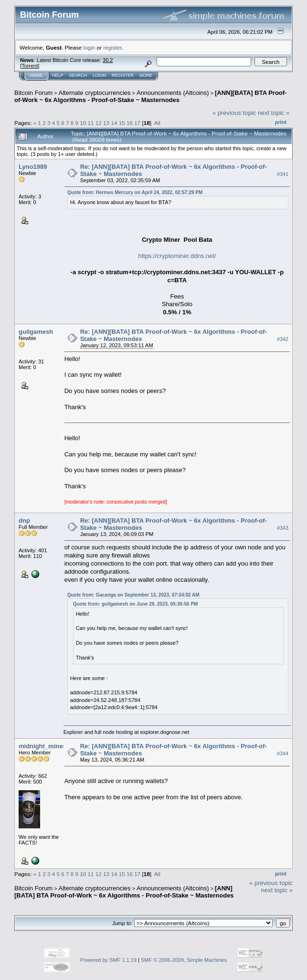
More (146, 75)
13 (106, 123)
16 (130, 123)
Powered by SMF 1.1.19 (108, 960)
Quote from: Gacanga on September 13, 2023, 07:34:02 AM (133, 595)
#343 (283, 528)
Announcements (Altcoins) (173, 93)
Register (123, 75)
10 (83, 123)
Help (58, 75)
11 (91, 123)
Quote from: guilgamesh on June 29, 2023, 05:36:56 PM (136, 604)
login (90, 47)
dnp (24, 521)
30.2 (108, 60)
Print (281, 122)
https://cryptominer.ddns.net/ (177, 256)
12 (99, 123)
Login (99, 75)
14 (114, 123)
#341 (283, 174)
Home (36, 75)
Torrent (30, 66)
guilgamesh (36, 332)
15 (122, 123)
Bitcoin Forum (33, 93)
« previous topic (234, 113)
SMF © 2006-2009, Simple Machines (184, 960)
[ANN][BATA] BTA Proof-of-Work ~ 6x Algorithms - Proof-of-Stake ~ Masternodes (150, 96)
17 (137, 123)
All (157, 123)
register (112, 47)
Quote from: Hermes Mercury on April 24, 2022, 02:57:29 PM (135, 192)
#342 (283, 339)
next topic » (274, 113)
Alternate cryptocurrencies (95, 93)
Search (78, 75)
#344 (283, 753)
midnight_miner (42, 746)
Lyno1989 (33, 167)
